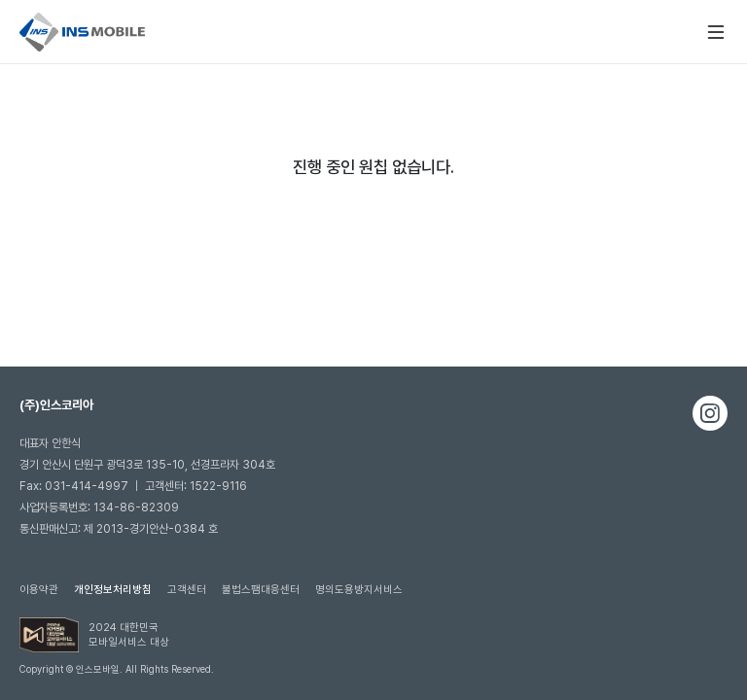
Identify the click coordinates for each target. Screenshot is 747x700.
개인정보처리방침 (113, 590)
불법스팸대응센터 (261, 590)
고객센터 (187, 590)
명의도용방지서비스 (359, 590)
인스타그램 (710, 413)
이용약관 (39, 590)
